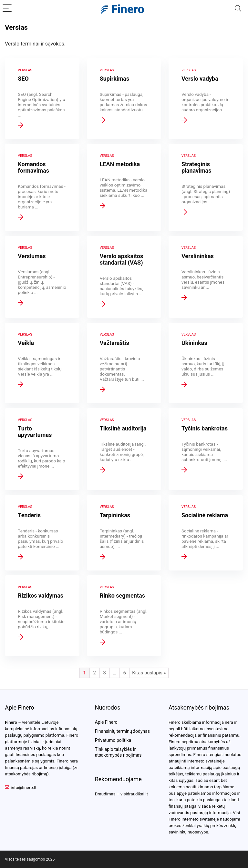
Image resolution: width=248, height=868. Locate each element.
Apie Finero (106, 722)
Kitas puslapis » (149, 673)
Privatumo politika (113, 740)
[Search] (238, 9)
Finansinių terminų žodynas (122, 731)
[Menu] (8, 9)
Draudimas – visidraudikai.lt (121, 794)
